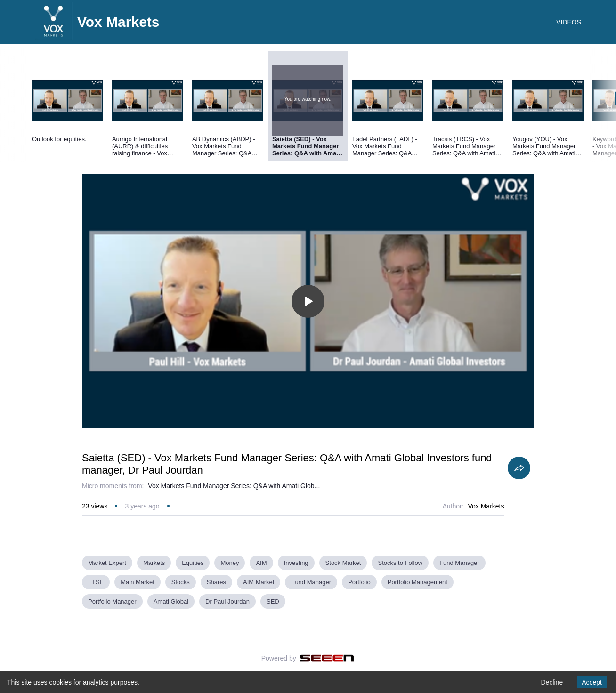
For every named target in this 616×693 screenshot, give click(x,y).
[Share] (519, 468)
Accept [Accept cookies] (592, 682)
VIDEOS (569, 22)
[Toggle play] (308, 301)
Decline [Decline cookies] (552, 682)
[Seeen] (327, 658)
